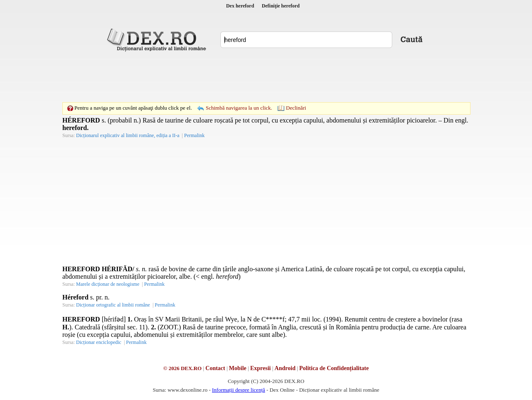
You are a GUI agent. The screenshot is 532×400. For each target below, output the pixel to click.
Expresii (261, 368)
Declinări (296, 108)
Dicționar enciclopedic (99, 342)
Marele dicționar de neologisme (108, 284)
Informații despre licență (239, 390)
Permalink (194, 135)
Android (285, 368)
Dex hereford (240, 6)
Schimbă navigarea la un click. (239, 108)
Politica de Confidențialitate (334, 368)
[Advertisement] (266, 77)
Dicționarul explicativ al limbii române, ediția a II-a (128, 135)
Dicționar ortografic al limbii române (113, 305)
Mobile (238, 368)
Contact (215, 368)
